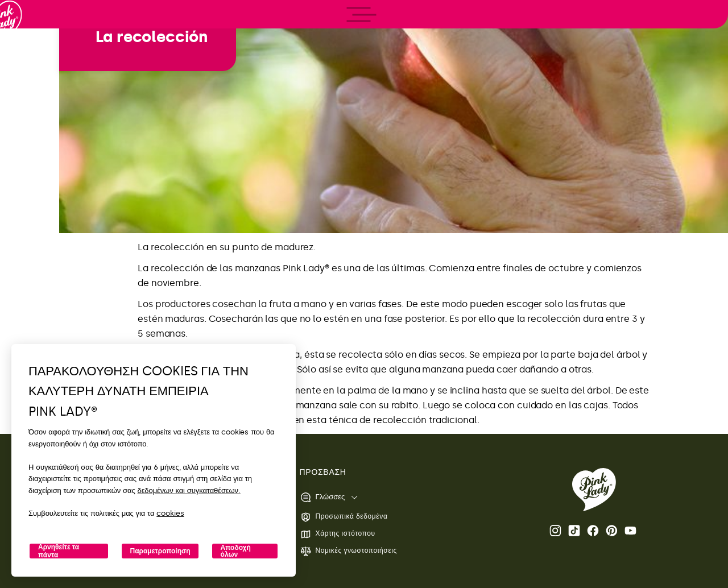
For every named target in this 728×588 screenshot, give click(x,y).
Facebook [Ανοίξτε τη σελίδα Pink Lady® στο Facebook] (593, 531)
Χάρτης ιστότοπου (338, 534)
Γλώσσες (322, 497)
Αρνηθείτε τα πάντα (59, 551)
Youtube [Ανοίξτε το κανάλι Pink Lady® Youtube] (630, 531)
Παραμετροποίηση (160, 551)
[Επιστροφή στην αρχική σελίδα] (30, 56)
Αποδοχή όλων (236, 551)
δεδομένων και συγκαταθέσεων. (189, 490)
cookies (170, 513)
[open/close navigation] (30, 294)
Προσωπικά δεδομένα (344, 517)
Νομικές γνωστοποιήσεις (348, 551)
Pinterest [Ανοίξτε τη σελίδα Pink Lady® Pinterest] (612, 531)
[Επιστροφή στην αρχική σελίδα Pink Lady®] (594, 490)
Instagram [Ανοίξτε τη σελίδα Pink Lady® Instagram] (555, 531)
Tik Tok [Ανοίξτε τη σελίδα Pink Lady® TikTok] (574, 531)
